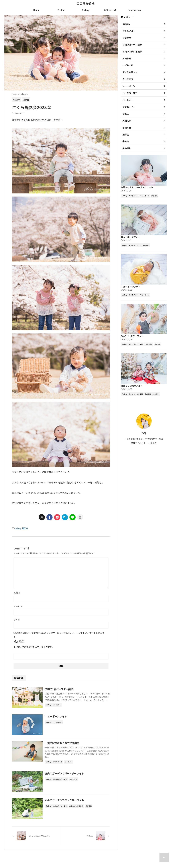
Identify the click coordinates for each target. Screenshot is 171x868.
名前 (17, 593)
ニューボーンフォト (56, 716)
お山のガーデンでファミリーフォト (65, 800)
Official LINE (110, 10)
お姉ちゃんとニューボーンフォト (137, 187)
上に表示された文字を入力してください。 (34, 647)
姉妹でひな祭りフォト (132, 386)
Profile (61, 10)
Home (36, 10)
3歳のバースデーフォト (132, 336)
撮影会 (25, 528)
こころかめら (86, 3)
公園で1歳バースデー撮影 (59, 689)
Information (135, 10)
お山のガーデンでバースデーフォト (65, 773)
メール (18, 606)
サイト (17, 620)
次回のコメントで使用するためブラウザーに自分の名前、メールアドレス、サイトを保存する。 (59, 635)
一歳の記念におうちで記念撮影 (62, 743)
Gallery (86, 10)
